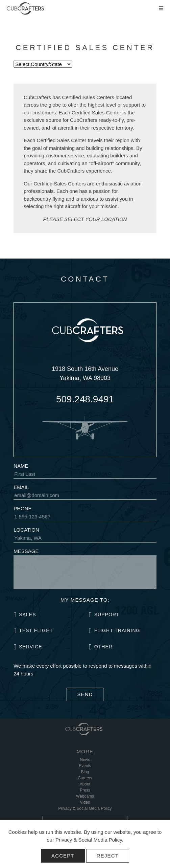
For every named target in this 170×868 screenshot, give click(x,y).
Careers (85, 778)
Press (85, 790)
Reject (108, 856)
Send (85, 694)
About (85, 784)
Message (26, 551)
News (85, 760)
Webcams (85, 796)
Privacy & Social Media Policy (89, 840)
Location (26, 530)
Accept (63, 856)
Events (85, 766)
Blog (85, 772)
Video (85, 802)
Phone (22, 508)
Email (21, 487)
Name (21, 466)
